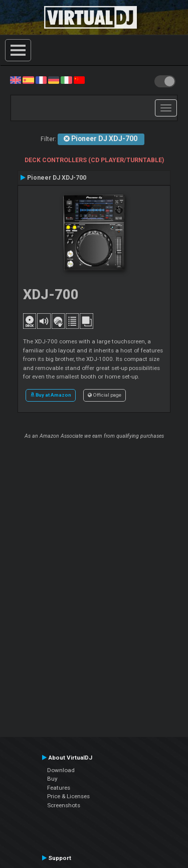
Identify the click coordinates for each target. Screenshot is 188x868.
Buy (52, 779)
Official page (105, 395)
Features (59, 788)
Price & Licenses (68, 796)
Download (61, 770)
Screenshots (64, 805)
